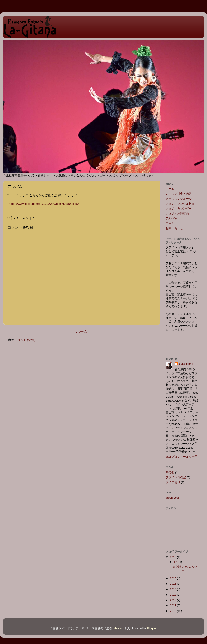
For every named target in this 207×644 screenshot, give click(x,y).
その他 (170, 472)
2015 (173, 584)
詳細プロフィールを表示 (182, 457)
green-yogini (173, 498)
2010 (173, 611)
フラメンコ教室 (176, 477)
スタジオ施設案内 (177, 214)
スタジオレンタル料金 (180, 204)
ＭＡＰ (170, 223)
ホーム (82, 332)
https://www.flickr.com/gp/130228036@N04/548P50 (44, 204)
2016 (173, 578)
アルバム (171, 219)
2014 (173, 589)
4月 (176, 562)
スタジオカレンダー (179, 209)
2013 (173, 595)
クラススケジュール (179, 199)
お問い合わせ (174, 228)
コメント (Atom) (25, 340)
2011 (173, 605)
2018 (173, 557)
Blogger (152, 628)
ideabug (119, 628)
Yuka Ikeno (186, 364)
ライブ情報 (173, 482)
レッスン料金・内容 (179, 194)
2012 (173, 600)
